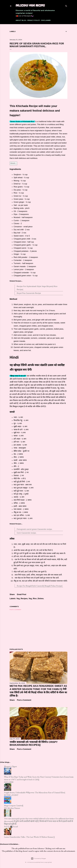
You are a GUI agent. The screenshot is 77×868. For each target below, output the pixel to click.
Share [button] (12, 594)
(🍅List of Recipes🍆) (25, 16)
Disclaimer (46, 20)
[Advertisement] (38, 629)
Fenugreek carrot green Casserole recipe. (35, 529)
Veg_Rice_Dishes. (36, 599)
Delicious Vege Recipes (30, 6)
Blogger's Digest (10, 766)
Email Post (22, 594)
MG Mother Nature (12, 808)
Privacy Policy (34, 20)
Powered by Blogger (38, 858)
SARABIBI (9, 782)
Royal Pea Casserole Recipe (29, 293)
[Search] (66, 6)
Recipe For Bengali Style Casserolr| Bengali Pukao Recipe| (40, 586)
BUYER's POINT (11, 795)
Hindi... (13, 163)
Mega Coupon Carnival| (14, 806)
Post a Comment (15, 610)
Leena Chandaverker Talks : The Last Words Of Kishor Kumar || (29, 837)
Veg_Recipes (22, 599)
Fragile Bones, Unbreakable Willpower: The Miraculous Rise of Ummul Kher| (35, 792)
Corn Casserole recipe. (27, 533)
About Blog (21, 20)
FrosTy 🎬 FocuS (11, 827)
